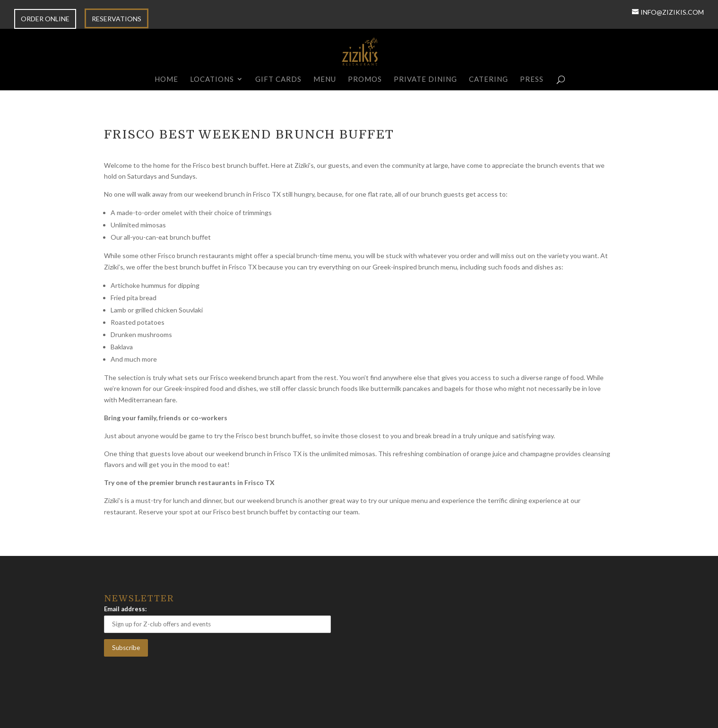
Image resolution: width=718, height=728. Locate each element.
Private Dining (425, 79)
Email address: (125, 609)
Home (166, 79)
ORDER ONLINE (45, 19)
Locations (212, 79)
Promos (365, 79)
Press (532, 79)
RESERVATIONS (117, 19)
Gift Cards (278, 79)
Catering (489, 79)
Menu (325, 79)
